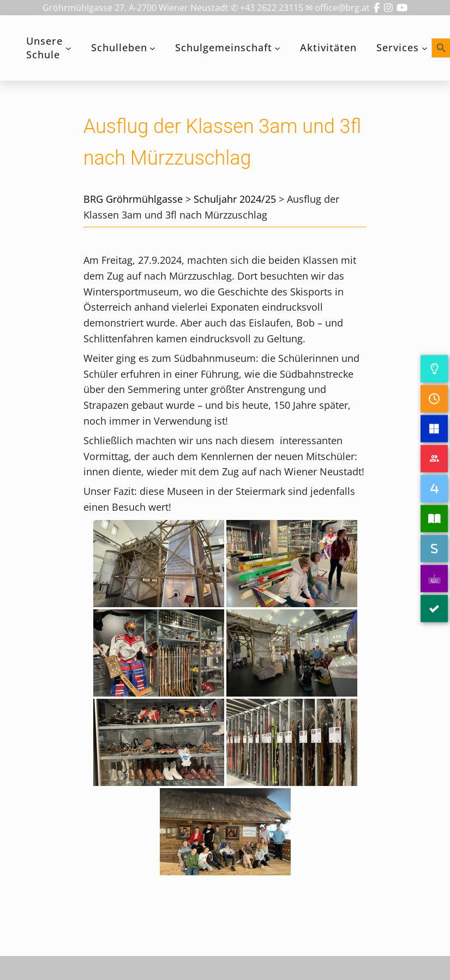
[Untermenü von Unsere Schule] (68, 48)
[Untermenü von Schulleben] (152, 48)
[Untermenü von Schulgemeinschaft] (277, 48)
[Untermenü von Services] (425, 48)
